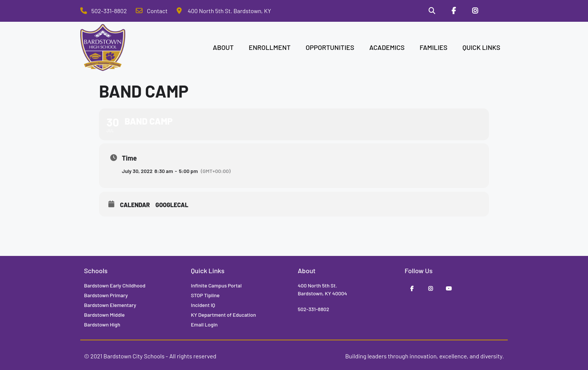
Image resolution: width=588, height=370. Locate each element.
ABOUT (223, 47)
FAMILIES (433, 47)
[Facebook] (454, 11)
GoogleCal (172, 205)
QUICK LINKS (481, 47)
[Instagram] (475, 11)
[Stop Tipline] (497, 11)
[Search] (432, 11)
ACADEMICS (387, 47)
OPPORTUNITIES (330, 47)
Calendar (135, 205)
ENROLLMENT (270, 47)
